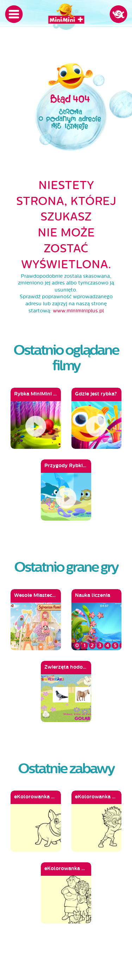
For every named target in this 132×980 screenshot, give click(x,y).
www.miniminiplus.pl (78, 311)
